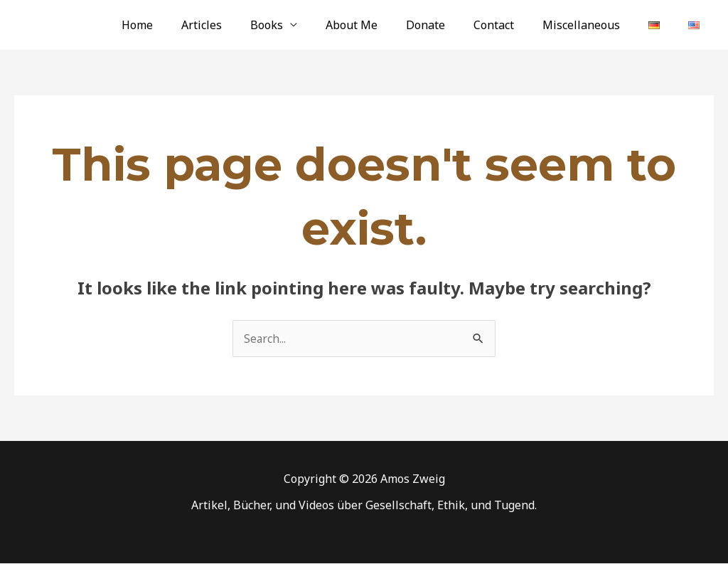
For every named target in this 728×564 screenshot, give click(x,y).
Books (304, 25)
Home (186, 25)
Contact (514, 25)
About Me (383, 25)
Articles (244, 25)
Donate (451, 25)
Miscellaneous (595, 25)
